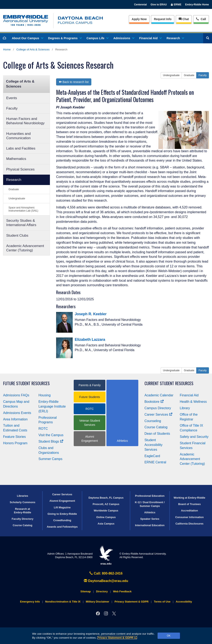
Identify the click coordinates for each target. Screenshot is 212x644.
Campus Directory (158, 408)
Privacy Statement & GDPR (117, 638)
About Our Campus (27, 38)
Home (7, 49)
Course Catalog (156, 427)
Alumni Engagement (90, 439)
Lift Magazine (62, 507)
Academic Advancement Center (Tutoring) (25, 248)
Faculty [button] (203, 75)
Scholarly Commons (23, 502)
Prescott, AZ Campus (106, 504)
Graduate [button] (189, 75)
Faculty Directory (23, 519)
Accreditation (189, 511)
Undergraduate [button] (171, 75)
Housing (45, 395)
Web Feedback (122, 591)
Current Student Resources (169, 383)
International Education (150, 525)
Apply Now (139, 19)
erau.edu (106, 555)
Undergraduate (17, 198)
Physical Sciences (20, 169)
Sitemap (86, 591)
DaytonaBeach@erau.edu (106, 581)
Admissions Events (17, 413)
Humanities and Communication (18, 136)
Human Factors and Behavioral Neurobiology (25, 121)
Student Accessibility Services (154, 445)
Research (175, 38)
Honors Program (15, 443)
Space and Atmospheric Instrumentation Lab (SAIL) (23, 209)
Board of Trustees (190, 504)
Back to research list (74, 82)
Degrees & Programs (65, 38)
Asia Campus (106, 524)
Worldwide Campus (106, 511)
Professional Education (150, 496)
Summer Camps (51, 459)
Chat (184, 19)
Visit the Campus (51, 435)
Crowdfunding (62, 520)
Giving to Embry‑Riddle (62, 514)
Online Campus (106, 517)
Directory (102, 591)
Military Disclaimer (97, 602)
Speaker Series (150, 519)
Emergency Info (30, 602)
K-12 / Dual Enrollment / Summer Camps (150, 504)
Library (185, 408)
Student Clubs (17, 236)
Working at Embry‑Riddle (190, 498)
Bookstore (154, 402)
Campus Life (97, 38)
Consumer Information (190, 517)
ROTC (43, 429)
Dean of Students (157, 434)
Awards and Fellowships (62, 527)
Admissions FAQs (16, 395)
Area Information (15, 419)
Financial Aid (150, 38)
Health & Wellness (193, 402)
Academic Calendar (159, 395)
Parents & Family (90, 385)
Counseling (153, 421)
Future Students (90, 397)
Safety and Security (194, 437)
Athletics (150, 512)
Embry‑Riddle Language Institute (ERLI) (52, 406)
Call (201, 19)
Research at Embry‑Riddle (22, 511)
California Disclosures (190, 524)
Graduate (14, 189)
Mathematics (16, 159)
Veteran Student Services (90, 423)
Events (12, 98)
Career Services (159, 415)
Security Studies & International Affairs (21, 223)
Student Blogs (51, 441)
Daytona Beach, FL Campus (106, 498)
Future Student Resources (26, 383)
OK (169, 636)
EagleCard (152, 456)
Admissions (124, 38)
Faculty (12, 108)
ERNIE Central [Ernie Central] (155, 462)
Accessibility (184, 602)
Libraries (23, 496)
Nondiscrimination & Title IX (63, 602)
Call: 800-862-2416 (106, 573)
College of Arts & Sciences (33, 49)
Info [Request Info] (163, 19)
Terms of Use (162, 602)
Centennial (140, 5)
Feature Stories (14, 437)
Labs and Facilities (21, 148)
